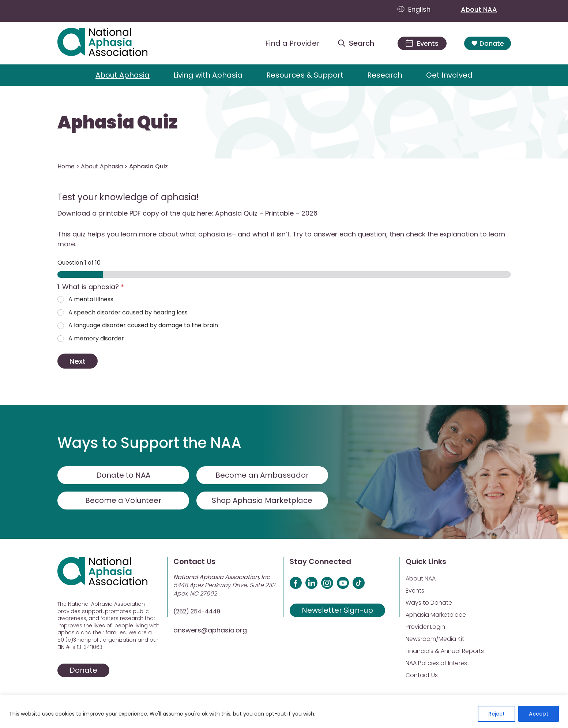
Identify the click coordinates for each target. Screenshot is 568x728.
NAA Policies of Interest (437, 663)
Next (78, 361)
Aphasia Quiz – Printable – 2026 (266, 213)
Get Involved (449, 75)
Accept (539, 714)
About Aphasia (123, 75)
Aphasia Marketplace (436, 615)
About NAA (486, 9)
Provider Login (425, 627)
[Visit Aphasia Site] (111, 43)
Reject (496, 714)
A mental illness (91, 300)
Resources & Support (305, 75)
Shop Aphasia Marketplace (262, 500)
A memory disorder (96, 339)
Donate (488, 43)
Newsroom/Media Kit (435, 639)
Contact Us (422, 675)
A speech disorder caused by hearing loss (128, 313)
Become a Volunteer (123, 500)
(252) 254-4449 (197, 611)
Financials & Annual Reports (445, 651)
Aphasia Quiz (118, 123)
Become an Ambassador (262, 475)
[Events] (422, 43)
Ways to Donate (429, 603)
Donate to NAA (123, 475)
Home (66, 166)
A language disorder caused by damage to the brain (143, 326)
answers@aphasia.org (210, 630)
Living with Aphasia (208, 75)
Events (415, 591)
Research (385, 75)
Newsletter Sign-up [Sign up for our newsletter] (337, 610)
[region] (284, 711)
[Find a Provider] (287, 43)
